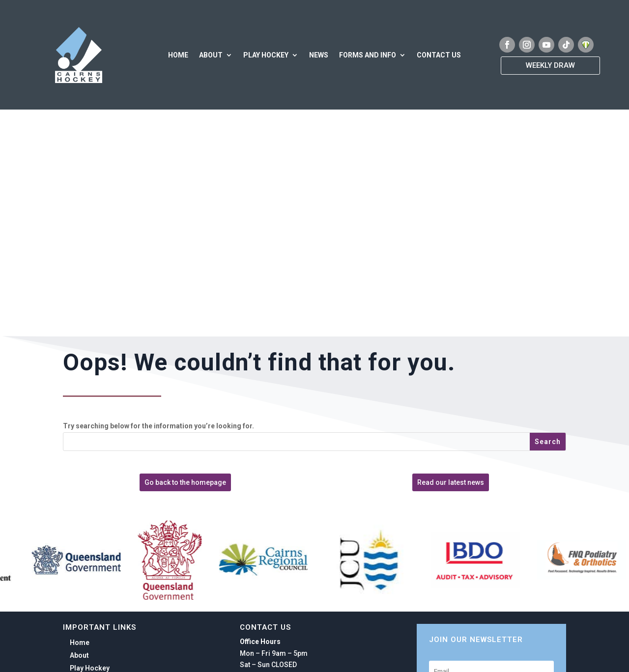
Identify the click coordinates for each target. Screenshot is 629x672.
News (319, 55)
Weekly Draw (550, 65)
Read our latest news (451, 482)
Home (178, 55)
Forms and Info (368, 55)
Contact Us (439, 55)
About (211, 55)
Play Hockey (266, 55)
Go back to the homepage (185, 482)
